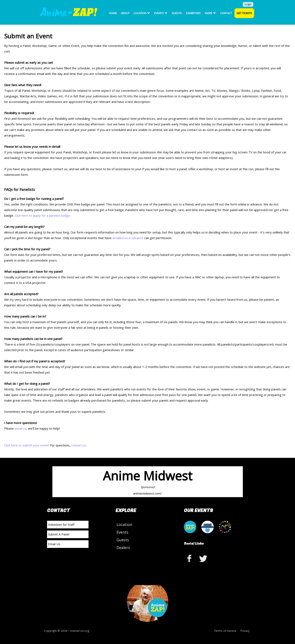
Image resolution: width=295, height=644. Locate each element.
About (125, 13)
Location (142, 13)
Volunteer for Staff (61, 524)
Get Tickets (244, 13)
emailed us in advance (128, 238)
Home (113, 13)
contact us (79, 445)
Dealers (123, 547)
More (210, 13)
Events (161, 13)
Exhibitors (193, 13)
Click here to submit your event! (27, 445)
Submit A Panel (59, 534)
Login (248, 4)
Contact (226, 13)
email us (21, 428)
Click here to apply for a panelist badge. (43, 215)
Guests (177, 13)
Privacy (245, 631)
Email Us (54, 544)
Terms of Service (225, 631)
